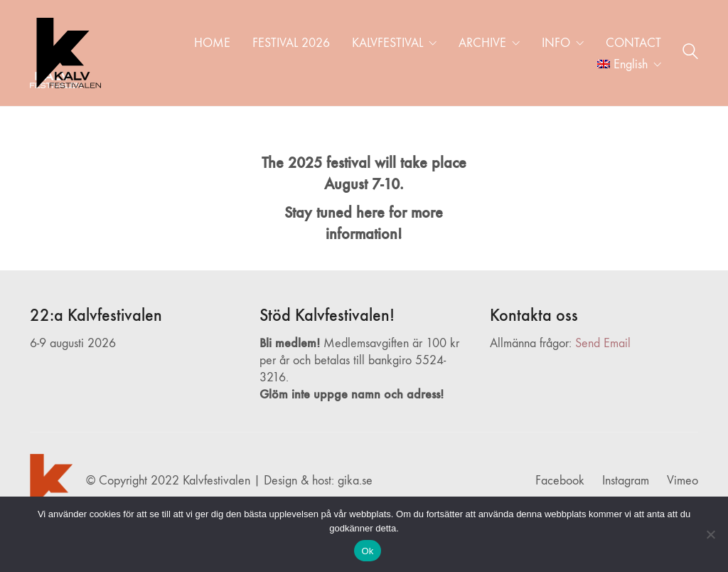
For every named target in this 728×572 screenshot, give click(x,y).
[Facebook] (560, 481)
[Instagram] (626, 481)
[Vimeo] (682, 481)
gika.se (355, 481)
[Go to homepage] (65, 53)
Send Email (603, 343)
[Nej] (710, 534)
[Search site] (690, 54)
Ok (367, 551)
